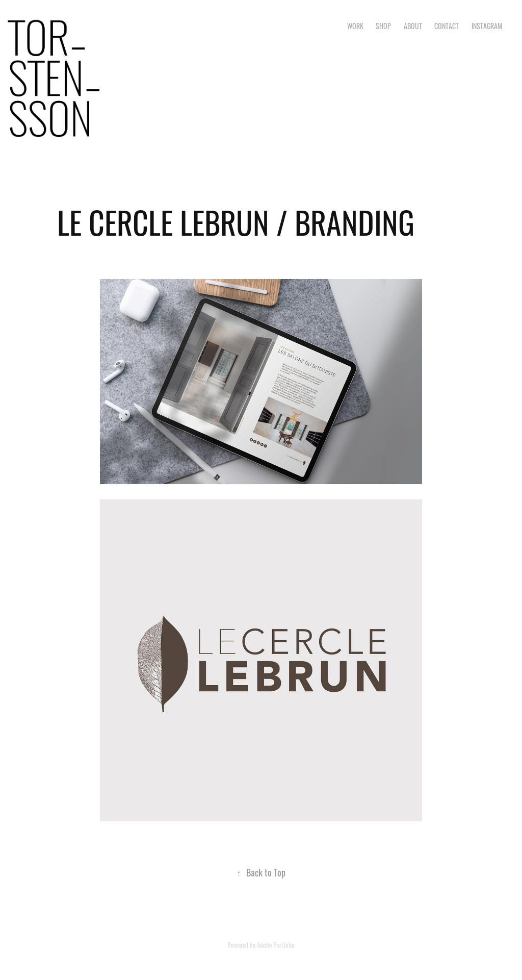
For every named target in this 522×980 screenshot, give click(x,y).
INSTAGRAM (487, 26)
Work (355, 26)
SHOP (383, 26)
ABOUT (413, 26)
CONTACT (447, 26)
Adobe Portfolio (276, 945)
